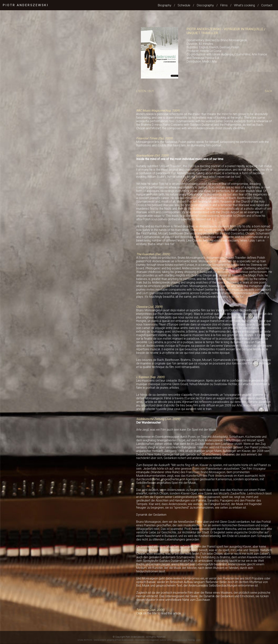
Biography (164, 5)
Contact (267, 5)
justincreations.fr (180, 640)
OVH (198, 640)
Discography (205, 5)
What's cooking (244, 5)
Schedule (184, 5)
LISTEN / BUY (145, 91)
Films (224, 5)
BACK (269, 91)
